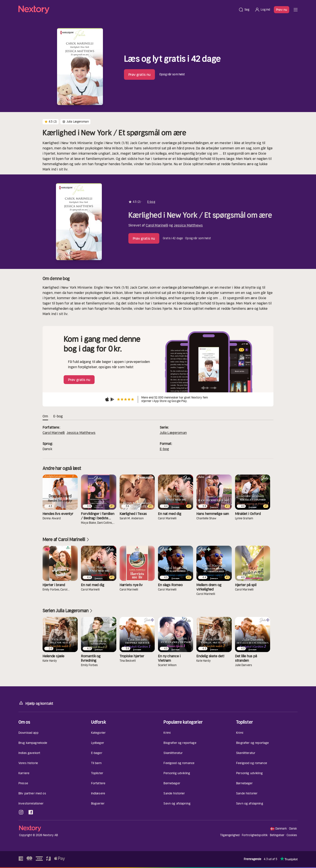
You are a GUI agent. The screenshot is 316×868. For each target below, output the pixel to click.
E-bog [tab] (58, 416)
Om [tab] (45, 416)
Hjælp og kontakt (36, 703)
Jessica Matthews (188, 225)
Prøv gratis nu (139, 74)
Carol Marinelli (157, 225)
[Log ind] (262, 10)
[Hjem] (127, 10)
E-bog (164, 449)
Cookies (292, 835)
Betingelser (277, 835)
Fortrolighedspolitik (255, 835)
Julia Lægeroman (173, 433)
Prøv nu (282, 10)
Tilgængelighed (230, 835)
